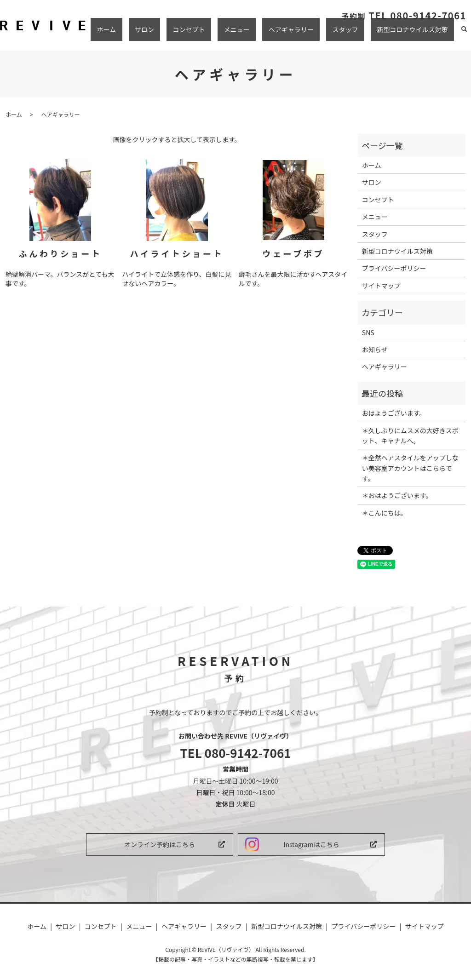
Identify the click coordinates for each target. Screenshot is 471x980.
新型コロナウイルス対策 (419, 34)
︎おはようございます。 (394, 413)
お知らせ (375, 350)
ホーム (187, 34)
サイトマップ (381, 286)
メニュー (280, 34)
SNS (368, 332)
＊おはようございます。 (397, 495)
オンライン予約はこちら (160, 844)
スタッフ (364, 34)
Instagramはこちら (311, 844)
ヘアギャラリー (322, 34)
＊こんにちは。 (385, 513)
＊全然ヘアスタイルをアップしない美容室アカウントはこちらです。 (410, 468)
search (464, 34)
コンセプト (245, 34)
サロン (213, 34)
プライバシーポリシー (394, 268)
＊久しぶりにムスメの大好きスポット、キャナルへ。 (410, 436)
